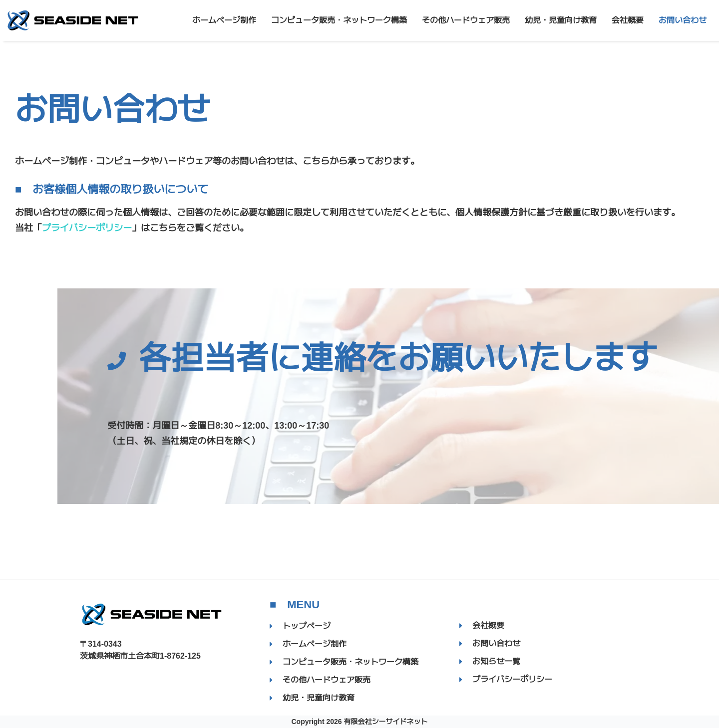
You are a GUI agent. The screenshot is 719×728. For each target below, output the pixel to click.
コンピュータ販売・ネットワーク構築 (339, 20)
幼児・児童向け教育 (561, 20)
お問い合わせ (683, 20)
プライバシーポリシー (87, 228)
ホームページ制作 (224, 20)
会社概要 (628, 20)
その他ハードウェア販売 (466, 20)
